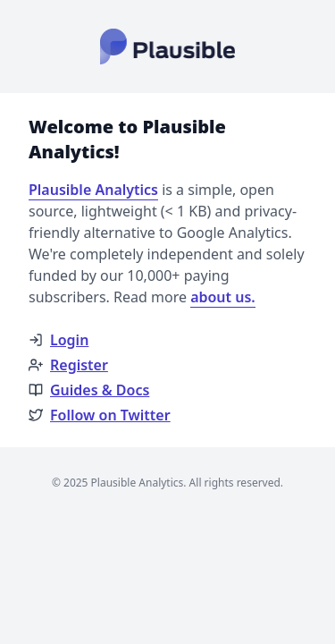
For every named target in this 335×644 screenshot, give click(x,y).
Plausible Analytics (93, 190)
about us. (223, 297)
